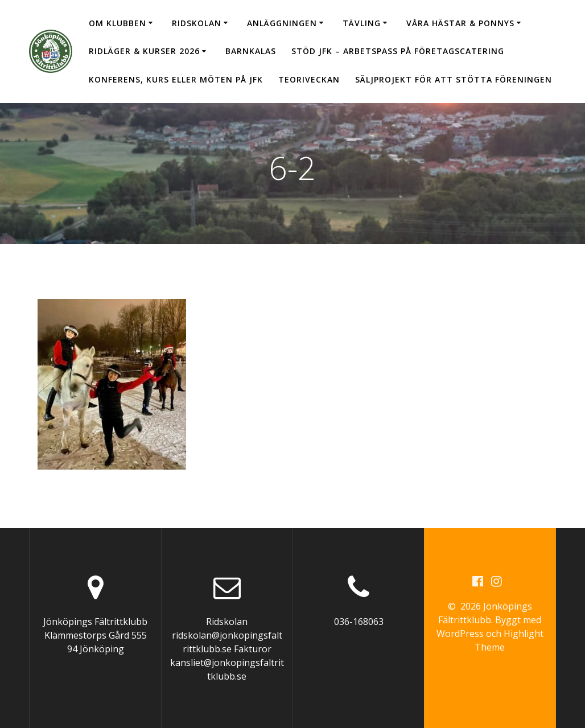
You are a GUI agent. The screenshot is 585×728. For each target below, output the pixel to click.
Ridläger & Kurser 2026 (144, 51)
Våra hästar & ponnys (460, 23)
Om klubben (118, 23)
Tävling (362, 23)
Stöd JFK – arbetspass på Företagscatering (398, 51)
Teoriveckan (309, 79)
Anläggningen (282, 23)
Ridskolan (197, 23)
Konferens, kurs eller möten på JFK (176, 79)
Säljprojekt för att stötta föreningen (454, 79)
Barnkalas (251, 51)
